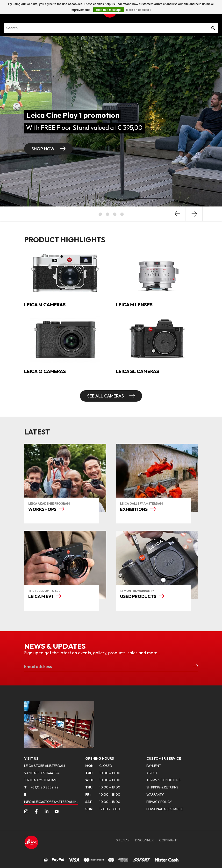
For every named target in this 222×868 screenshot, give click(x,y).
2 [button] (107, 214)
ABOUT (152, 773)
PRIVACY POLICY (159, 802)
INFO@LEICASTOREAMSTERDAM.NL (51, 802)
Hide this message (109, 10)
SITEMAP (123, 840)
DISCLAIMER (144, 840)
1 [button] (100, 214)
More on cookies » (139, 10)
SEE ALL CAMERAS (106, 396)
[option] (111, 121)
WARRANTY (155, 794)
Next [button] (194, 214)
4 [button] (122, 214)
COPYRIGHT (169, 840)
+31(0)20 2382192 (41, 787)
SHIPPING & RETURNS (162, 787)
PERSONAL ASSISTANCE (165, 809)
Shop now (43, 149)
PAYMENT (154, 766)
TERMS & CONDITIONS (163, 780)
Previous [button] (177, 214)
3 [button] (115, 214)
